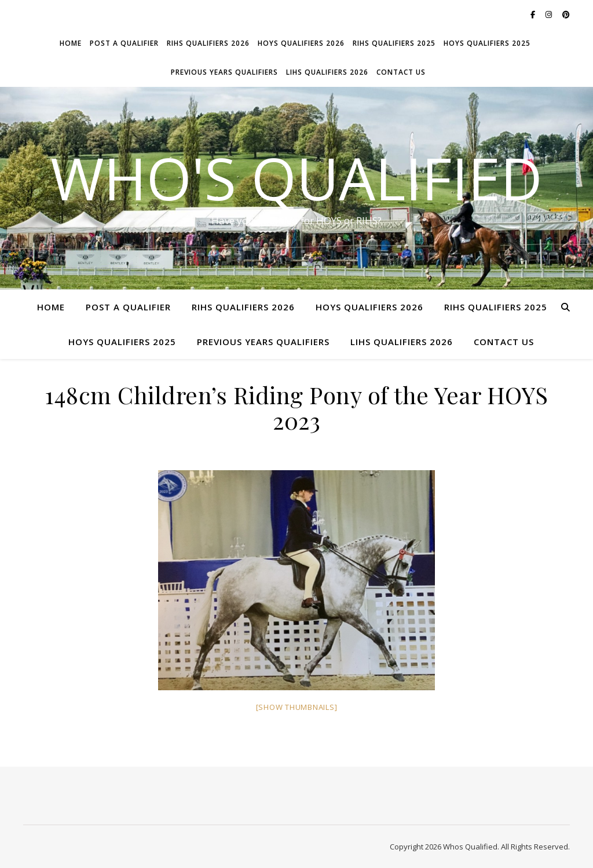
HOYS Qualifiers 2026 (301, 43)
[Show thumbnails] (297, 707)
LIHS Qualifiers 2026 (327, 72)
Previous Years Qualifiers (224, 72)
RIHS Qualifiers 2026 (208, 43)
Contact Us (401, 72)
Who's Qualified (296, 178)
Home (71, 43)
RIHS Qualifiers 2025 (394, 43)
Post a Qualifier (124, 43)
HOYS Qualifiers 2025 (487, 43)
